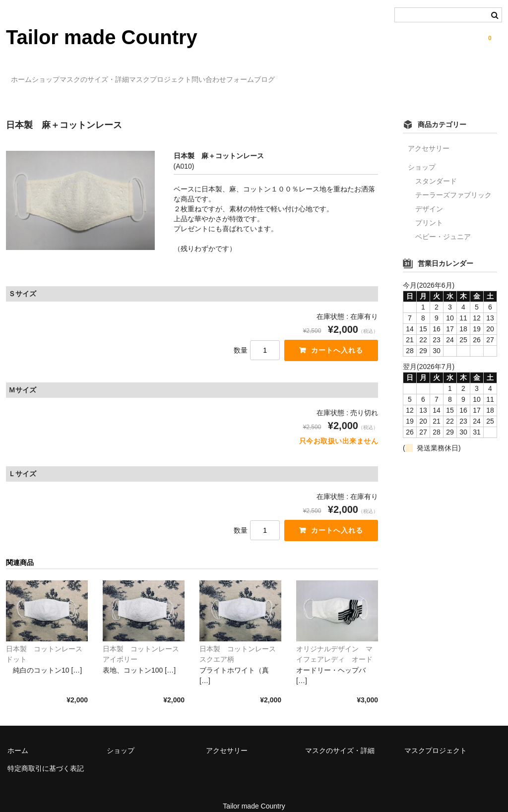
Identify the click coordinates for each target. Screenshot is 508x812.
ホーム (27, 75)
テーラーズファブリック (453, 181)
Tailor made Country (102, 37)
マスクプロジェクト (227, 75)
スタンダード (436, 167)
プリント (429, 208)
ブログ (372, 75)
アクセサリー (429, 134)
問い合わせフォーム (310, 75)
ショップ (71, 75)
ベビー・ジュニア (443, 222)
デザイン (429, 194)
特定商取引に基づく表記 (46, 756)
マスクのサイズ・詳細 (140, 75)
